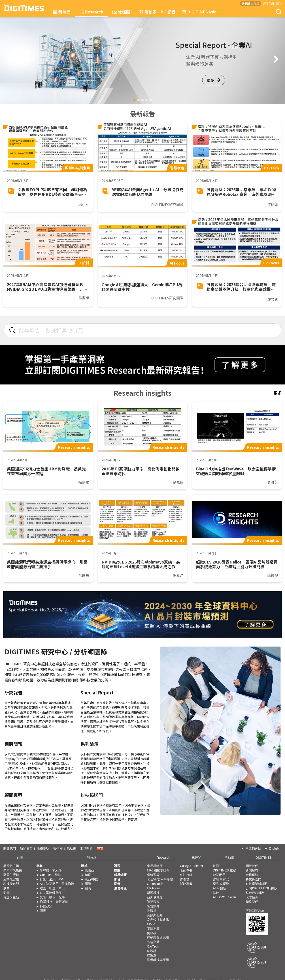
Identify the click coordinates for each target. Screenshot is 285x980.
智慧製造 (153, 902)
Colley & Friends (191, 866)
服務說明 (43, 848)
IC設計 (152, 951)
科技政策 (46, 906)
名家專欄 (186, 870)
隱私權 (71, 848)
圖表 (43, 911)
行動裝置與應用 (158, 937)
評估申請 (268, 3)
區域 (84, 866)
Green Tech (155, 884)
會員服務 (252, 875)
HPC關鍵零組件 (158, 870)
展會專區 (120, 888)
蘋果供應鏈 (11, 875)
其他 (216, 893)
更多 (214, 80)
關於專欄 (186, 884)
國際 (88, 884)
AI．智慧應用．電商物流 (57, 884)
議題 (117, 866)
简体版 (255, 3)
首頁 (20, 858)
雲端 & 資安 (221, 879)
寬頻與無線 (155, 915)
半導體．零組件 (51, 870)
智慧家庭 (153, 906)
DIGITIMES (264, 858)
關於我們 (10, 848)
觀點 (117, 870)
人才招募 (252, 897)
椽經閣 (121, 12)
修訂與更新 (11, 897)
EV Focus (154, 888)
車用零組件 (155, 866)
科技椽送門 (11, 884)
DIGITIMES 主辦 (224, 870)
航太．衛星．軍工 (52, 888)
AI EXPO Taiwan (224, 897)
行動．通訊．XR (51, 879)
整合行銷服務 (255, 893)
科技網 (62, 12)
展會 (6, 888)
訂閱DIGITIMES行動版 (262, 888)
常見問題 (86, 848)
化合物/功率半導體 (160, 879)
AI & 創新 (219, 888)
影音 (168, 12)
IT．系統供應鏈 (51, 893)
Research (91, 12)
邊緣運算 (153, 875)
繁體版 (246, 3)
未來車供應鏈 (13, 870)
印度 (88, 875)
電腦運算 (153, 929)
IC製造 (152, 955)
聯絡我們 (252, 902)
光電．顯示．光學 (52, 897)
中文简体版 (253, 848)
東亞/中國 (91, 879)
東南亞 (89, 870)
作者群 (185, 879)
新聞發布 (26, 848)
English (274, 848)
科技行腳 (186, 875)
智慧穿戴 (153, 942)
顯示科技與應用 (158, 960)
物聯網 (152, 911)
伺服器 (152, 933)
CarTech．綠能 (50, 875)
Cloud (151, 924)
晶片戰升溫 (11, 866)
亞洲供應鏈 (155, 897)
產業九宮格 (11, 879)
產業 (39, 866)
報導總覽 (120, 875)
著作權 (58, 848)
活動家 (148, 12)
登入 (279, 3)
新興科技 (153, 893)
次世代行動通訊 (158, 920)
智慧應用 (219, 875)
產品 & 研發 (221, 884)
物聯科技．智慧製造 (54, 902)
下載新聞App (255, 911)
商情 (117, 884)
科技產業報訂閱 (257, 884)
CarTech (153, 946)
